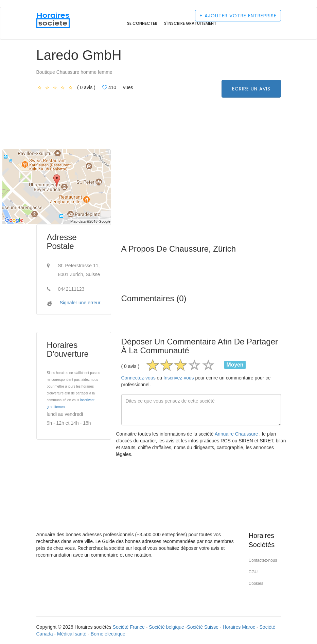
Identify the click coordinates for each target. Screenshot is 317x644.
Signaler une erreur (80, 303)
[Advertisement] (201, 197)
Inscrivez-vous (179, 378)
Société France (129, 627)
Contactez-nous (263, 560)
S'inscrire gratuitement (190, 23)
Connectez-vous (138, 378)
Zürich (224, 249)
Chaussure (189, 249)
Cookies (256, 583)
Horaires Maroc (239, 627)
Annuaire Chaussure (237, 434)
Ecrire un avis (251, 89)
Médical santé (72, 634)
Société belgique (166, 627)
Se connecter (142, 23)
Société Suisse (203, 627)
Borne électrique (108, 634)
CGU (253, 572)
